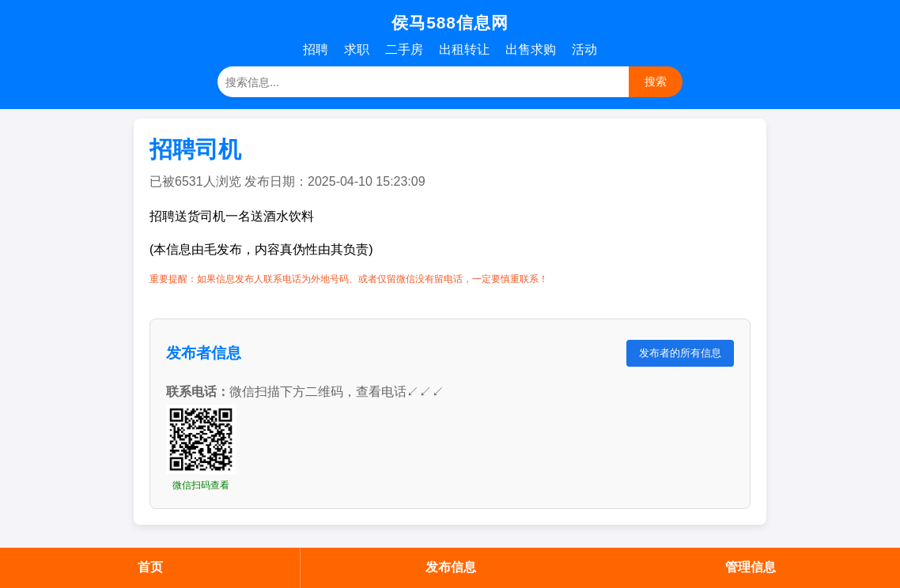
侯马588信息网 (450, 23)
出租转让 (464, 49)
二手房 (404, 49)
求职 (357, 49)
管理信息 (751, 567)
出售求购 (531, 49)
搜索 (656, 81)
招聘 (316, 49)
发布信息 (451, 567)
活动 (584, 49)
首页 (150, 567)
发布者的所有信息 (680, 353)
